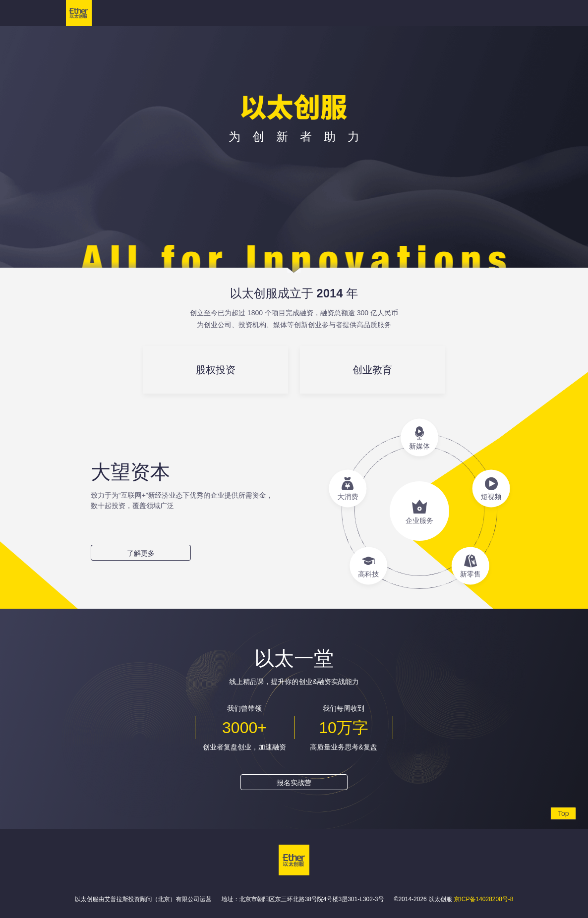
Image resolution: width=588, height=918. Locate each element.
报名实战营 (294, 783)
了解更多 (141, 553)
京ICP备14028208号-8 (483, 899)
